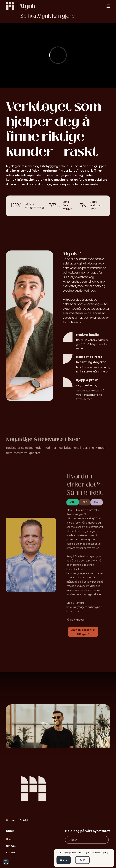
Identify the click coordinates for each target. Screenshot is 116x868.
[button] (108, 6)
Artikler (11, 852)
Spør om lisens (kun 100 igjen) (83, 632)
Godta (64, 860)
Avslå (82, 860)
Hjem (9, 839)
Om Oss (11, 846)
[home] (10, 6)
